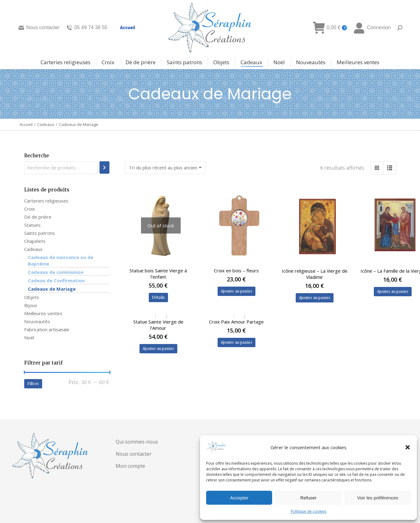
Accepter (239, 498)
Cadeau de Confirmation (56, 280)
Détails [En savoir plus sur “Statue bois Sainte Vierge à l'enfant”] (158, 297)
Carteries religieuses (46, 201)
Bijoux (31, 305)
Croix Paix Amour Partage (236, 322)
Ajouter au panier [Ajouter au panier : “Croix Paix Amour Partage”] (237, 342)
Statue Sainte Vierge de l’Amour (158, 325)
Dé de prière (38, 217)
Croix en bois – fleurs (236, 270)
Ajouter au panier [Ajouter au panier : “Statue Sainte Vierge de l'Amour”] (158, 349)
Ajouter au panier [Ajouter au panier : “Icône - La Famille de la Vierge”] (393, 291)
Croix (30, 209)
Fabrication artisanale (47, 329)
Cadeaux (33, 249)
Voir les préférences (378, 498)
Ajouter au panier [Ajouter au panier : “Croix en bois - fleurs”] (237, 291)
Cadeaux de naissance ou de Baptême (61, 260)
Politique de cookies (309, 511)
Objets (32, 297)
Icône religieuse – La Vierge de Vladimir (315, 274)
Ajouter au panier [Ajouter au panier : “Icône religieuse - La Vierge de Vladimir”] (315, 298)
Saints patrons (40, 233)
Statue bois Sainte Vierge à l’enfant (158, 274)
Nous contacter (39, 28)
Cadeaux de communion (56, 272)
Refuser (309, 498)
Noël (29, 337)
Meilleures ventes (43, 313)
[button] (408, 447)
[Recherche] (104, 168)
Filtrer (33, 384)
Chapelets (35, 241)
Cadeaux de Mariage (52, 289)
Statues (32, 225)
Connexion (372, 28)
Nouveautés (37, 321)
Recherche (37, 156)
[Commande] (165, 168)
